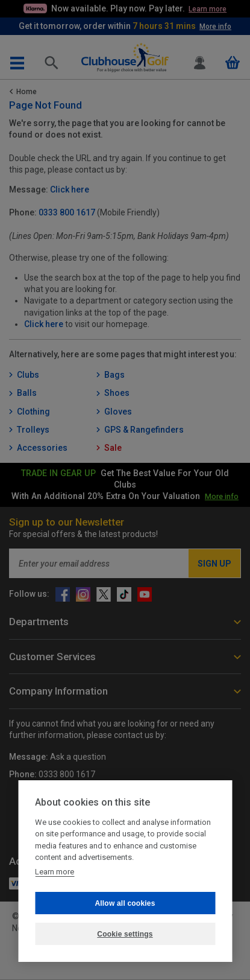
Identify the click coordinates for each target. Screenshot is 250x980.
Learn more (55, 872)
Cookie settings (125, 934)
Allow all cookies (125, 903)
